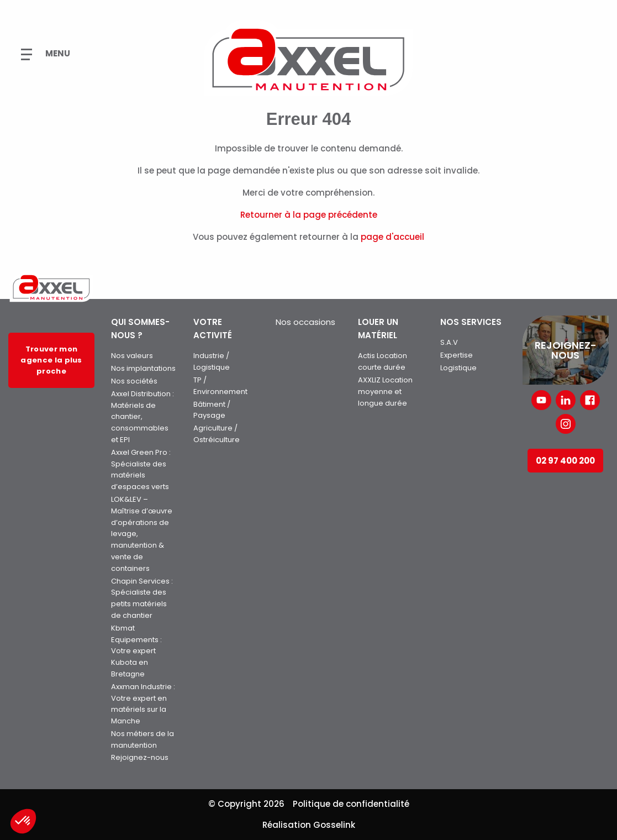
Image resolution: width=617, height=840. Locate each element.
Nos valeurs (132, 356)
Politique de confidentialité (351, 804)
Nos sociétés (134, 381)
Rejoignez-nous (140, 757)
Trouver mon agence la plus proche (51, 360)
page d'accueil (392, 237)
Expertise (457, 355)
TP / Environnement (220, 386)
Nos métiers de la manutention (143, 739)
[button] (23, 821)
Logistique (458, 368)
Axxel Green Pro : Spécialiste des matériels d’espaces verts (141, 469)
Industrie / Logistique (212, 361)
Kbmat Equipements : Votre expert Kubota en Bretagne (136, 651)
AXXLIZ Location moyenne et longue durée (385, 392)
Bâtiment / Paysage (212, 410)
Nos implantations (143, 368)
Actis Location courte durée (383, 361)
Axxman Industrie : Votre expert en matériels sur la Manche (143, 704)
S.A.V (449, 342)
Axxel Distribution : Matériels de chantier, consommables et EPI (143, 417)
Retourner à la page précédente (309, 215)
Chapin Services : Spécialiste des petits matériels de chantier (142, 598)
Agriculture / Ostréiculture (217, 434)
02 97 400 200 (565, 461)
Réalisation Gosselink (309, 825)
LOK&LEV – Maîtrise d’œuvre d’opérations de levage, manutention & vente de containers (142, 534)
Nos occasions (305, 322)
